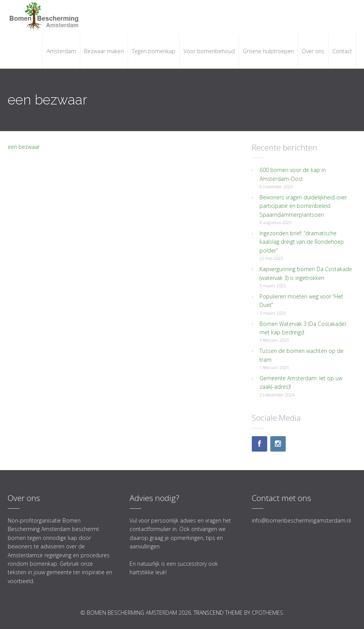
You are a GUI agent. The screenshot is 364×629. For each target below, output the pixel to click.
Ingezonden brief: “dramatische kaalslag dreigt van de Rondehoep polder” (302, 242)
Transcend (209, 613)
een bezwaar (24, 147)
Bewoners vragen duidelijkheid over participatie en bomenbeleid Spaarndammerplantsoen (303, 206)
